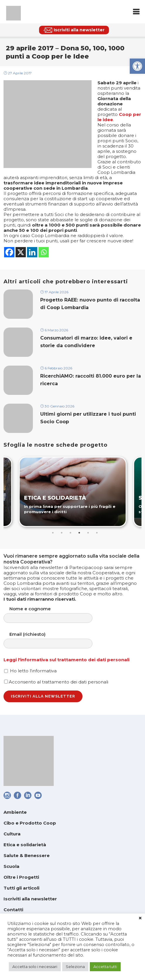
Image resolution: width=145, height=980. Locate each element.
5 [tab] (88, 533)
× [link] (140, 918)
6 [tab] (97, 533)
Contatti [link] (13, 910)
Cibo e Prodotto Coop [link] (30, 823)
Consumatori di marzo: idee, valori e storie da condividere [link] (86, 342)
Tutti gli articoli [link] (21, 888)
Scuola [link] (11, 866)
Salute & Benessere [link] (27, 855)
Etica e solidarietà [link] (25, 845)
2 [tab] (62, 533)
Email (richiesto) (54, 640)
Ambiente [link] (15, 812)
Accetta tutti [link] (105, 967)
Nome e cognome (54, 615)
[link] (137, 66)
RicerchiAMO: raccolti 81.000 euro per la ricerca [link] (91, 380)
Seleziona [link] (75, 967)
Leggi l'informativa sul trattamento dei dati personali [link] (66, 660)
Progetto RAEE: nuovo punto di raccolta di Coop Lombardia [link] (90, 304)
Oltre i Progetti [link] (21, 877)
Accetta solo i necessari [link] (35, 967)
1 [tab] (53, 533)
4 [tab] (79, 533)
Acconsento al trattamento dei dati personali (56, 682)
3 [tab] (70, 533)
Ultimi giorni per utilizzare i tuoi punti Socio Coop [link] (88, 418)
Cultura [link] (12, 834)
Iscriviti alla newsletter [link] (30, 899)
